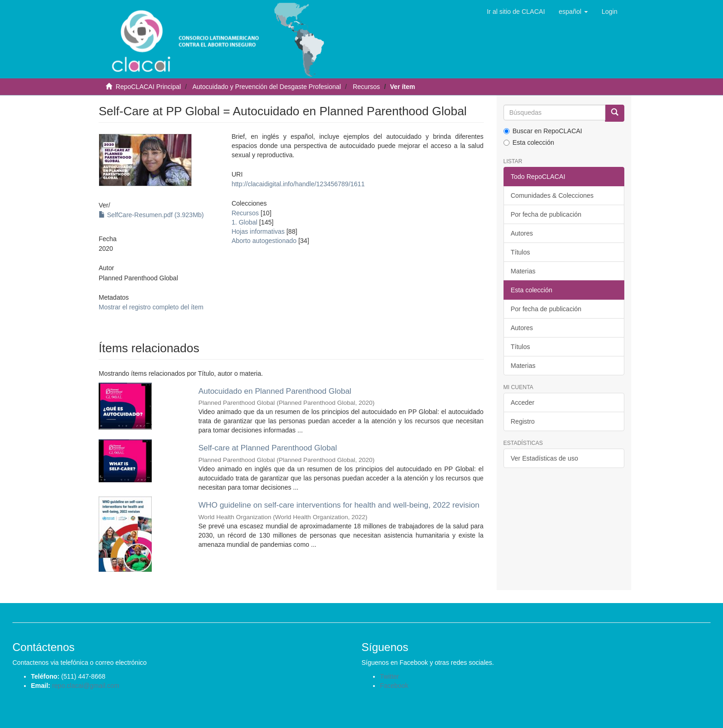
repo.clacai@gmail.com (86, 686)
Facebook (394, 686)
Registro (523, 421)
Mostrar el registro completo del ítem (151, 307)
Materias (523, 271)
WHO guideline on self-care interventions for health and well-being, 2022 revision (339, 505)
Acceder (523, 402)
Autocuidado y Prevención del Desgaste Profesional (267, 87)
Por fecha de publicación (546, 214)
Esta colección (529, 142)
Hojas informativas (258, 231)
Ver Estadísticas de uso (545, 458)
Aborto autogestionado (264, 241)
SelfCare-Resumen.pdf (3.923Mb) (151, 215)
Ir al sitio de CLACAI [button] (516, 12)
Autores (522, 233)
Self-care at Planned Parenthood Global (268, 448)
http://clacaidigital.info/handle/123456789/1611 (298, 184)
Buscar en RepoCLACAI (543, 131)
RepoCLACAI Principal (148, 87)
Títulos (521, 252)
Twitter (389, 676)
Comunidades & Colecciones (552, 195)
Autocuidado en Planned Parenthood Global (275, 391)
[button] (573, 12)
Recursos (366, 87)
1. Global (244, 222)
